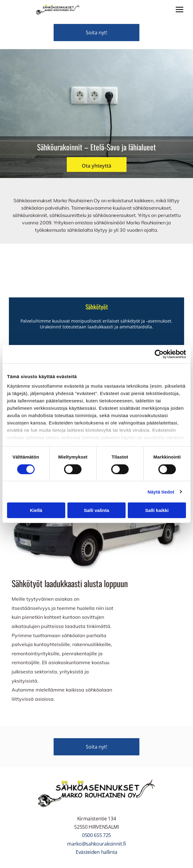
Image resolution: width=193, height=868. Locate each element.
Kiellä (36, 510)
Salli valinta (97, 510)
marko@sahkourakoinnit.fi (96, 844)
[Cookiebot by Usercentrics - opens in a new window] (159, 354)
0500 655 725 (96, 835)
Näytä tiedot (161, 492)
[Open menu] (180, 10)
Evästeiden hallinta (96, 852)
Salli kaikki (157, 510)
